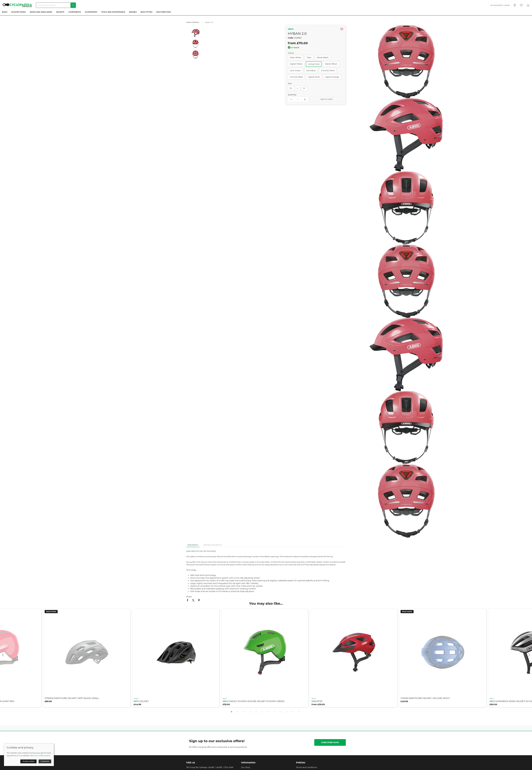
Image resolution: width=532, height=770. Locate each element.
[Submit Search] (73, 5)
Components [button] (75, 12)
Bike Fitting (147, 12)
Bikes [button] (5, 12)
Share (189, 597)
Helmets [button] (60, 12)
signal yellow (296, 64)
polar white (296, 58)
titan (309, 58)
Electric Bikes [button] (19, 12)
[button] (521, 5)
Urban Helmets (193, 22)
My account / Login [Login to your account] (500, 5)
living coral (314, 64)
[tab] (232, 712)
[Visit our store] (515, 5)
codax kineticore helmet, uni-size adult (426, 698)
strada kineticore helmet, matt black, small (73, 698)
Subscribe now (330, 742)
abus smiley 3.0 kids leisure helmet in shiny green (255, 701)
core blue (311, 71)
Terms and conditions (306, 767)
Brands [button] (133, 12)
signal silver (314, 77)
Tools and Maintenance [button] (113, 12)
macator (318, 701)
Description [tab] (193, 545)
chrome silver (328, 71)
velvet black (323, 58)
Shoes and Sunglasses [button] (41, 12)
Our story (246, 767)
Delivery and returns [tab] (213, 545)
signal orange (332, 77)
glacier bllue (331, 64)
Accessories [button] (91, 12)
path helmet (142, 701)
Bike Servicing (164, 12)
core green (295, 71)
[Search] (56, 5)
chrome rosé (296, 77)
